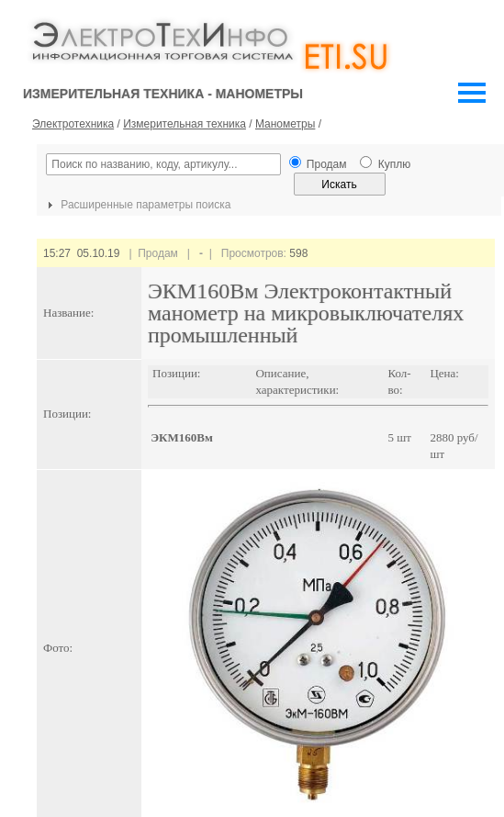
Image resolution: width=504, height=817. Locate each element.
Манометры (285, 124)
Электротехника (73, 124)
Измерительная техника (185, 124)
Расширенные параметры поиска (137, 205)
